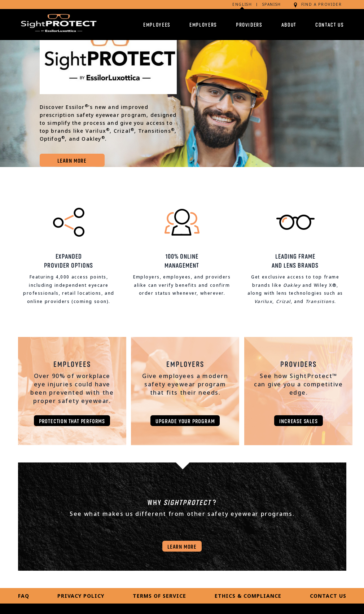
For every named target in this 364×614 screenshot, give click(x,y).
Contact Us (330, 24)
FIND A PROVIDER (317, 5)
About (289, 24)
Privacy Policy (81, 596)
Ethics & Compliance (248, 596)
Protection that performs (72, 421)
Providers (249, 24)
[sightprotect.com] (58, 24)
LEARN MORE (72, 160)
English (242, 4)
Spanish (272, 4)
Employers (203, 24)
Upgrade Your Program (185, 421)
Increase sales (298, 421)
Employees (157, 24)
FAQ (24, 596)
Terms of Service (159, 596)
